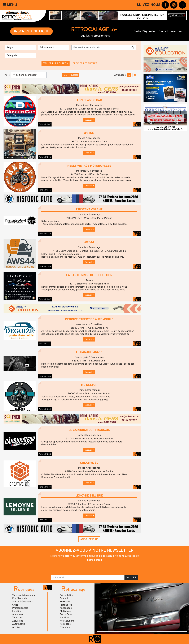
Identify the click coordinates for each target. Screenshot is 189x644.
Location (17, 611)
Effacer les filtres (85, 63)
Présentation (67, 595)
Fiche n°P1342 (45, 299)
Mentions (65, 618)
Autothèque (19, 624)
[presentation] (90, 568)
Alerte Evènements (23, 602)
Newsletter (65, 602)
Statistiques (66, 611)
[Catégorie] (20, 55)
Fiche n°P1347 (45, 124)
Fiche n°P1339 (45, 409)
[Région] (20, 47)
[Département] (54, 47)
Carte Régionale (144, 31)
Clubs (15, 605)
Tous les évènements (24, 595)
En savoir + (89, 120)
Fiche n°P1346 (45, 157)
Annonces (18, 614)
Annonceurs (66, 608)
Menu (10, 5)
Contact (64, 598)
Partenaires (66, 605)
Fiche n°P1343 (45, 266)
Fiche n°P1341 (45, 344)
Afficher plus (89, 539)
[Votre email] (88, 578)
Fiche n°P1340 (45, 376)
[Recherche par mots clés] (101, 47)
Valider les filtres (56, 63)
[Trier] (29, 75)
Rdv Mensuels (20, 598)
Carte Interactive (170, 31)
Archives (17, 627)
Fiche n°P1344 (45, 234)
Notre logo (65, 624)
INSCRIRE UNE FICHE (32, 31)
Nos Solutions (67, 621)
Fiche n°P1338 (45, 454)
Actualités (18, 621)
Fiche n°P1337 (45, 487)
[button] (20, 111)
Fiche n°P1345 (45, 190)
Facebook (65, 627)
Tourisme (17, 618)
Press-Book (66, 614)
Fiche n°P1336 (45, 520)
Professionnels (20, 608)
